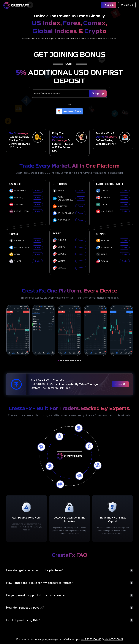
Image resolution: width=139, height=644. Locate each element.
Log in (109, 5)
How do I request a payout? (25, 608)
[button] (59, 360)
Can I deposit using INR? (23, 620)
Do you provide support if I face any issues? (36, 595)
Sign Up (98, 93)
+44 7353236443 (91, 639)
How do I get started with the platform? (34, 570)
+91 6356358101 (114, 639)
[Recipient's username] (69, 94)
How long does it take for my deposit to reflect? (39, 583)
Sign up (127, 5)
